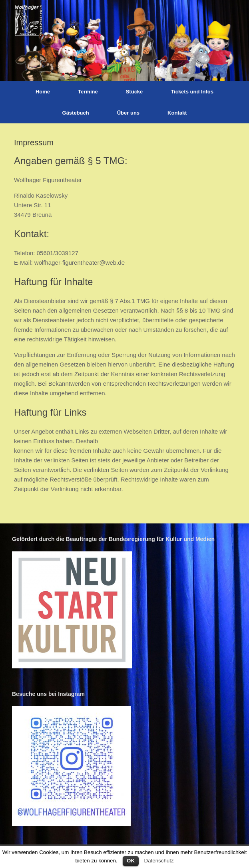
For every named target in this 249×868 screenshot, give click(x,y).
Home (43, 92)
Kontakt (177, 113)
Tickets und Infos (192, 92)
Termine (88, 92)
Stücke (134, 92)
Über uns (128, 113)
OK (131, 861)
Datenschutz (159, 861)
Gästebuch (76, 113)
